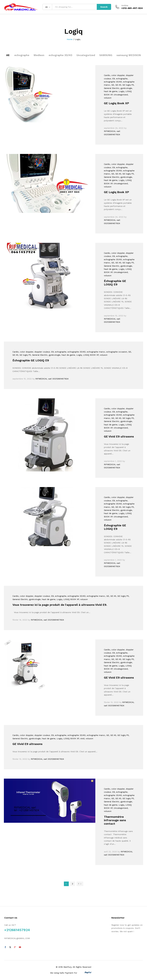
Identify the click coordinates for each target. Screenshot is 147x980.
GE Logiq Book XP (116, 103)
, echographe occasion (116, 352)
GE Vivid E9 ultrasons (119, 436)
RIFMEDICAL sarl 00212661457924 (52, 379)
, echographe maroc (95, 352)
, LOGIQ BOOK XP (90, 355)
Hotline (125, 5)
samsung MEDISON (129, 55)
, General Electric (39, 355)
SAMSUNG (106, 55)
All (8, 55)
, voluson (103, 355)
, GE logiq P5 (127, 85)
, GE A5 (118, 85)
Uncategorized (86, 55)
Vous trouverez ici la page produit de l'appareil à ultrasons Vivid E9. (60, 605)
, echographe (121, 79)
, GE (112, 85)
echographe (22, 55)
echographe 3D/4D (60, 55)
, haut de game (68, 355)
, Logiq (121, 91)
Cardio (107, 75)
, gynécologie (126, 88)
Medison (39, 55)
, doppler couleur (41, 352)
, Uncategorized (120, 95)
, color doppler (117, 75)
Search (104, 7)
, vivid (82, 738)
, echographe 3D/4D (76, 352)
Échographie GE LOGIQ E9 (115, 283)
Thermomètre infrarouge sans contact (115, 820)
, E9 (113, 79)
